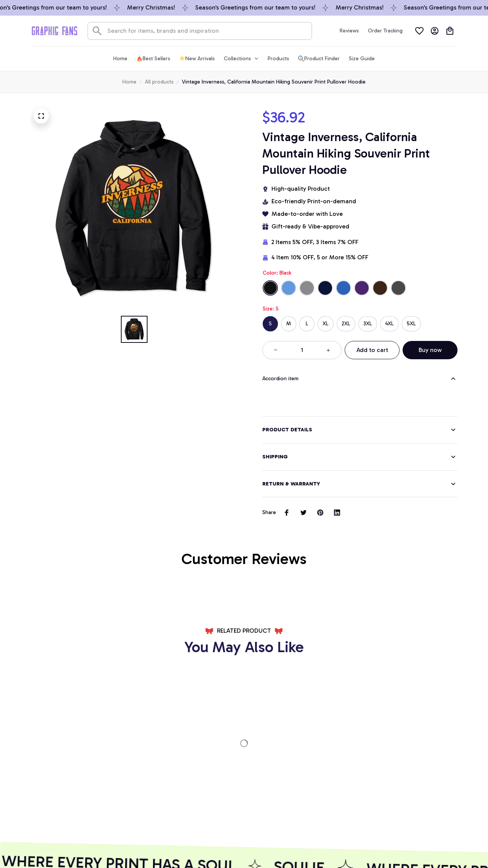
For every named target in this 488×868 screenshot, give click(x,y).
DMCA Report (47, 848)
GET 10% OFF (188, 816)
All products (159, 82)
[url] (75, 770)
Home (129, 82)
